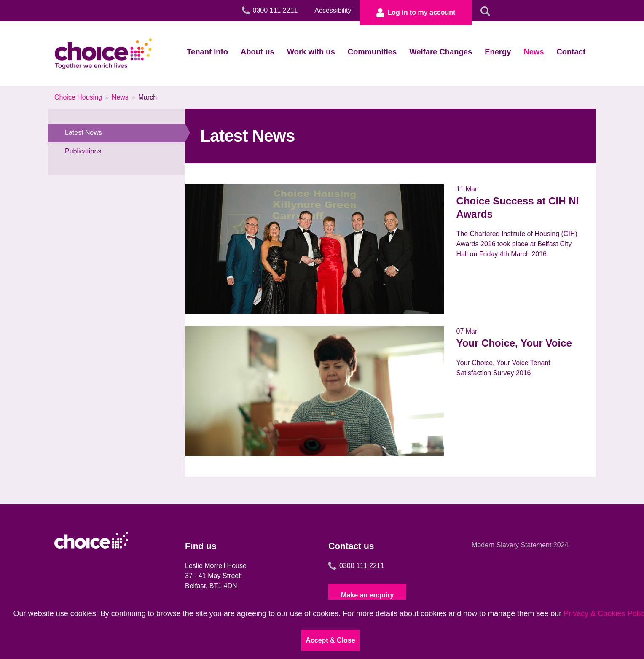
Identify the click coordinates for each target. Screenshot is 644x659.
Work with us (311, 52)
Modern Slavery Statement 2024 (520, 545)
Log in (416, 13)
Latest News (125, 133)
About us (258, 52)
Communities (372, 52)
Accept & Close (330, 640)
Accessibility (333, 10)
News (534, 52)
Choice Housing (78, 97)
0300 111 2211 (356, 566)
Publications (83, 151)
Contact (571, 52)
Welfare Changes (441, 52)
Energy (498, 52)
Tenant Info (207, 52)
